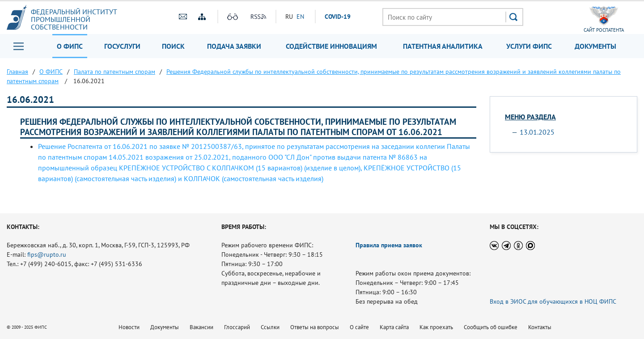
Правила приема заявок (389, 245)
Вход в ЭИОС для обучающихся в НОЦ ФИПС (553, 301)
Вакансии (201, 327)
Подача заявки (234, 46)
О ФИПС (70, 46)
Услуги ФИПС (529, 46)
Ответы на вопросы (315, 327)
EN (300, 17)
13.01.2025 (537, 132)
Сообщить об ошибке (491, 327)
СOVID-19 (338, 17)
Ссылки (270, 327)
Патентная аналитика (443, 46)
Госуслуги (122, 46)
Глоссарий (237, 327)
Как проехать (436, 327)
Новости (129, 327)
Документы (595, 46)
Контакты (540, 327)
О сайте (359, 327)
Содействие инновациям (331, 46)
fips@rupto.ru (47, 254)
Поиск (173, 46)
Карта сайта (394, 327)
